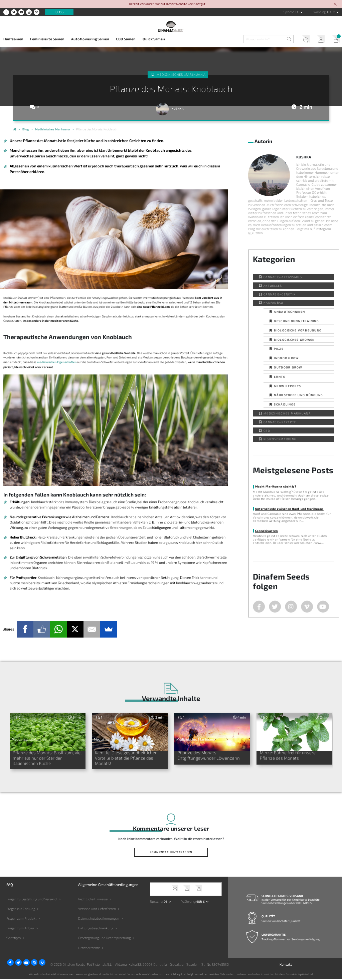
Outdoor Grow (288, 367)
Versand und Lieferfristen (97, 910)
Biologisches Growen (294, 340)
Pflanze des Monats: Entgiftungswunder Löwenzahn (210, 756)
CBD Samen (126, 39)
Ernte (279, 377)
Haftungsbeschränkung (96, 929)
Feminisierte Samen (47, 39)
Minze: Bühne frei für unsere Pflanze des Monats (288, 756)
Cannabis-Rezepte (280, 422)
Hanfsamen (13, 39)
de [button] (298, 12)
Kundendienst (304, 40)
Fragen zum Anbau (20, 929)
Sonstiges (14, 939)
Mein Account (319, 40)
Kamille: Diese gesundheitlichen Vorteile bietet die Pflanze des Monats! (127, 758)
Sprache (289, 12)
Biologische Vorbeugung (298, 330)
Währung (320, 12)
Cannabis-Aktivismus (283, 277)
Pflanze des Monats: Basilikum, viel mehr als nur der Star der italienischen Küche (44, 758)
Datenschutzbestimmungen (99, 919)
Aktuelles (273, 286)
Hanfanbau (273, 303)
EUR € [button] (331, 12)
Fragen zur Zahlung (21, 910)
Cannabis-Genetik (280, 294)
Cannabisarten (267, 531)
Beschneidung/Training (296, 321)
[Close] (335, 5)
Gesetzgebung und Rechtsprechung (104, 939)
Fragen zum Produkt (21, 919)
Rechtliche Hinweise (93, 900)
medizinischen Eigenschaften (57, 362)
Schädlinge (285, 404)
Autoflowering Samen (90, 39)
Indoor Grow (286, 358)
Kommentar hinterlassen (171, 853)
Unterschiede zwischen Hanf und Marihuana (289, 509)
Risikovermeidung (280, 439)
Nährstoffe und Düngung (298, 395)
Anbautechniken (289, 312)
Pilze (279, 349)
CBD (267, 431)
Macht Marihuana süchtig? (276, 486)
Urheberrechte (89, 948)
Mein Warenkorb (334, 40)
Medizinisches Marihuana (181, 75)
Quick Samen (154, 39)
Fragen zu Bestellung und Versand (32, 900)
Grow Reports (287, 386)
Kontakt (286, 965)
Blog (59, 12)
